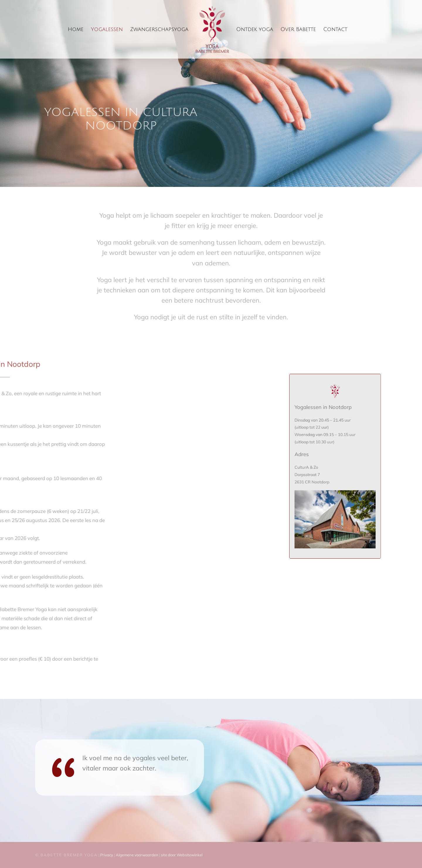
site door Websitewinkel (182, 855)
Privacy (107, 855)
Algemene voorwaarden (137, 855)
